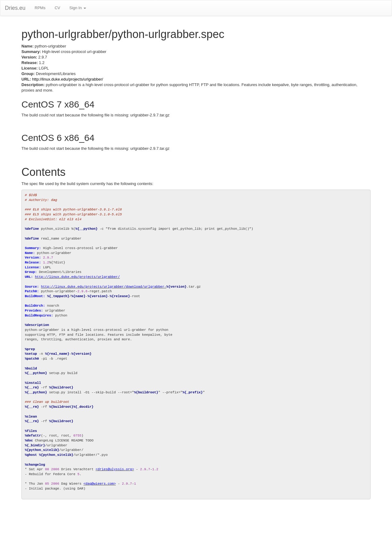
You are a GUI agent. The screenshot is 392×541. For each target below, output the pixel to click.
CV (57, 8)
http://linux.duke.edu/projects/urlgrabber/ (68, 79)
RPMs (40, 8)
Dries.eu (15, 8)
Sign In (77, 8)
